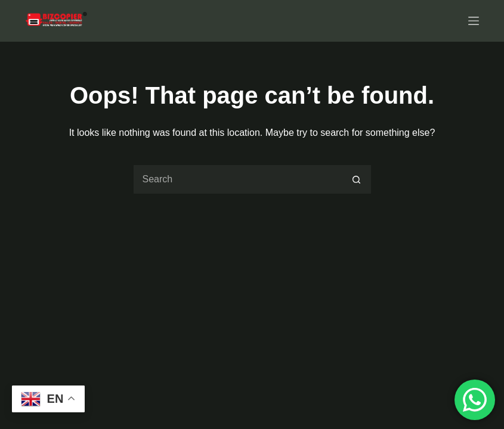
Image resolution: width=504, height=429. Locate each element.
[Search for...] (237, 179)
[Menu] (474, 21)
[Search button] (357, 179)
